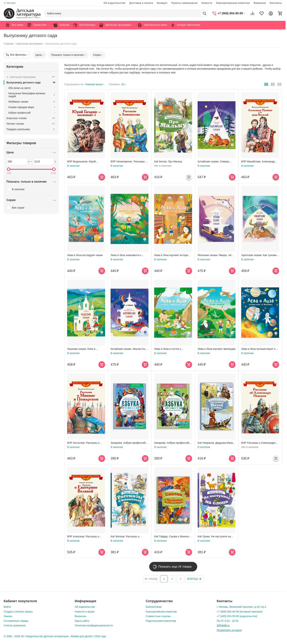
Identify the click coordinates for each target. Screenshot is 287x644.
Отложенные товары (16, 621)
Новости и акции (85, 612)
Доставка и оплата (141, 3)
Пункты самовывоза (184, 3)
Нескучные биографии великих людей (32, 95)
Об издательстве (115, 3)
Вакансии (260, 3)
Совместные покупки (158, 616)
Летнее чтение (31, 124)
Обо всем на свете (32, 88)
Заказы (8, 616)
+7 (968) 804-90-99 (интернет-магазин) (240, 612)
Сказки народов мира (32, 107)
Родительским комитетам (161, 621)
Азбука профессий (32, 113)
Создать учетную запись (18, 612)
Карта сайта (82, 621)
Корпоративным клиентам (233, 3)
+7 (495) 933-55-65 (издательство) (237, 616)
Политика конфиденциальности (94, 625)
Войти (7, 607)
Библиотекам (154, 607)
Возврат (162, 3)
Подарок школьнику (31, 129)
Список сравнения (15, 625)
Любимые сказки (32, 102)
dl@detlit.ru (223, 625)
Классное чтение (31, 118)
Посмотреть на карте (229, 630)
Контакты (276, 3)
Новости (207, 3)
